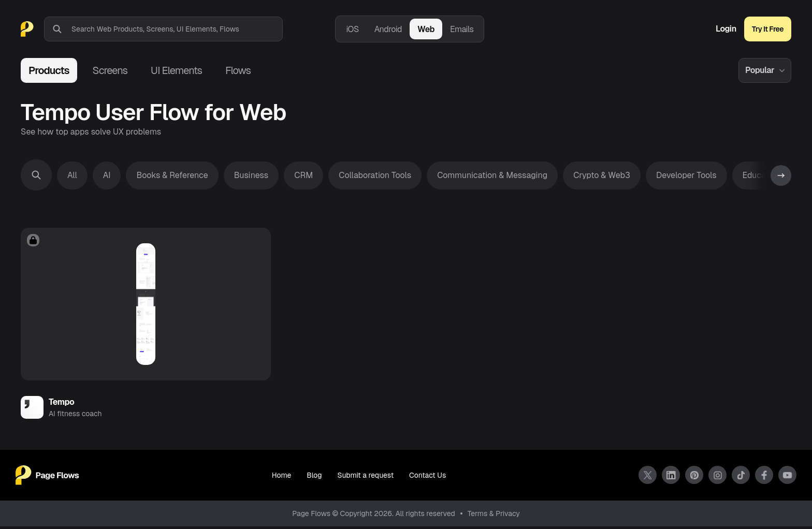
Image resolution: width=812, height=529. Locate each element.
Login (726, 29)
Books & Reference (172, 175)
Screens (110, 70)
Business (251, 175)
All (72, 175)
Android (388, 29)
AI (107, 175)
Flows (238, 70)
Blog (314, 478)
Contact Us (427, 478)
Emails (462, 29)
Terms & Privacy (494, 516)
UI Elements (176, 70)
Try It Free (768, 29)
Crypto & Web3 (602, 175)
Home (281, 478)
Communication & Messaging (492, 175)
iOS (352, 29)
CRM (303, 175)
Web (426, 29)
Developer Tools (686, 175)
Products (49, 70)
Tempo (61, 405)
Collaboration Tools (375, 175)
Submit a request (365, 478)
